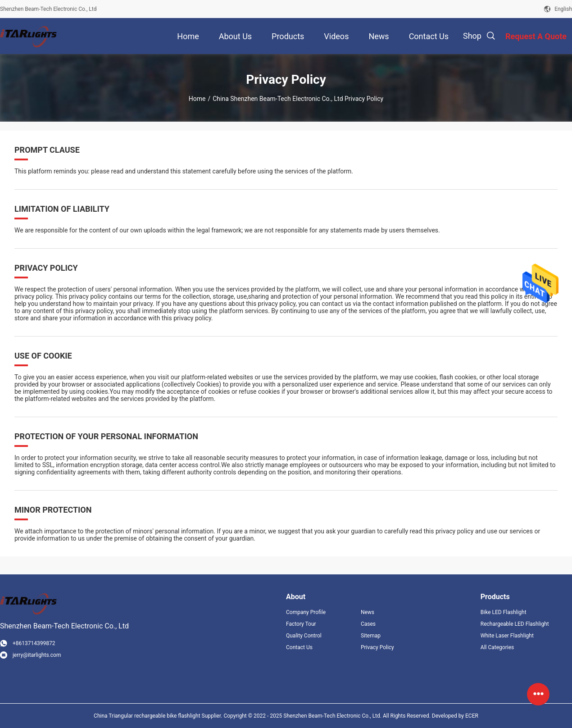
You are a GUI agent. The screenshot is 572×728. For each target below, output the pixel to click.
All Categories (497, 647)
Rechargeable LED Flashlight (515, 624)
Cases (368, 624)
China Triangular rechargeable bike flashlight (147, 716)
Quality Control (304, 636)
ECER (472, 716)
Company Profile (306, 612)
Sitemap (371, 636)
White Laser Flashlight (507, 636)
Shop (472, 36)
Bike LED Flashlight (504, 612)
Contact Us (299, 647)
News (368, 612)
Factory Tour (301, 624)
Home (197, 99)
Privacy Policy (377, 647)
